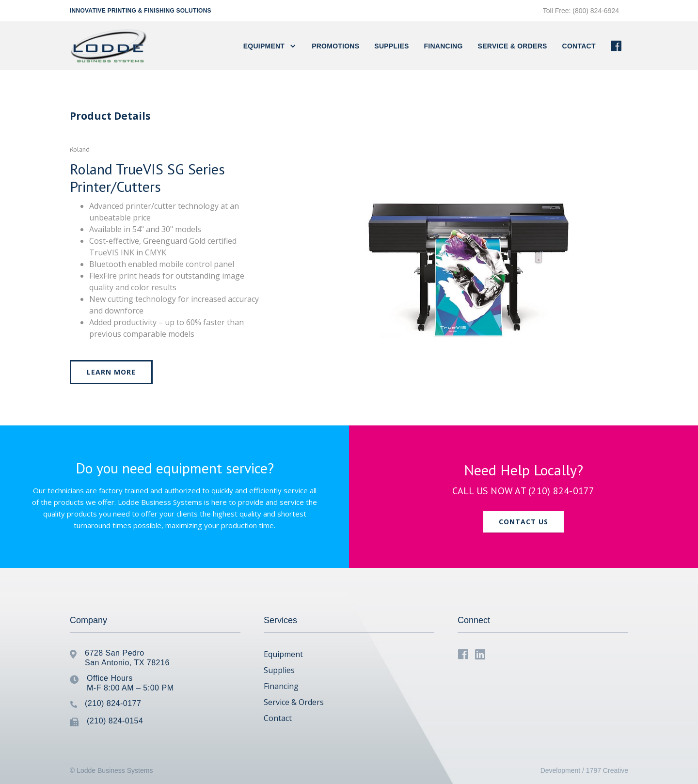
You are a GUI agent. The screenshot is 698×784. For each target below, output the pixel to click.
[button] (270, 46)
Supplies (391, 46)
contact (579, 46)
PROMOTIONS (335, 46)
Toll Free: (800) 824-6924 (581, 11)
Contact (278, 718)
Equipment (283, 654)
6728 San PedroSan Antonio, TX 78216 (127, 658)
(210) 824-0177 (562, 491)
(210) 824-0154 (115, 721)
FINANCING (444, 46)
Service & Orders (513, 46)
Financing (281, 686)
